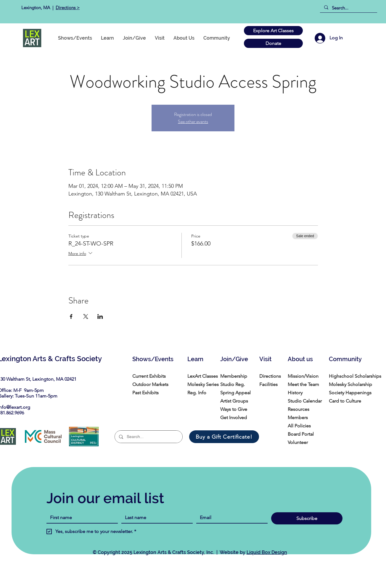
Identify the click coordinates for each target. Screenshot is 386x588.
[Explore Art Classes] (273, 31)
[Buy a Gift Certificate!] (224, 437)
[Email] (230, 518)
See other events (193, 121)
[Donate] (273, 43)
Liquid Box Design (267, 552)
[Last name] (155, 518)
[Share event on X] (86, 316)
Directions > (68, 8)
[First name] (80, 518)
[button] (217, 38)
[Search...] (348, 8)
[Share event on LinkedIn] (100, 316)
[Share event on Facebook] (71, 316)
